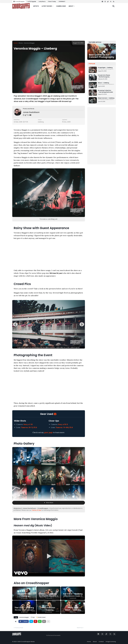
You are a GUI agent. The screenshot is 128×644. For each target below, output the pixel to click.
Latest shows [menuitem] (47, 6)
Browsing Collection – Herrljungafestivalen (105, 91)
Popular (92, 64)
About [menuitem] (71, 6)
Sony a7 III (28, 424)
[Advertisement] (64, 25)
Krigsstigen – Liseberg (106, 68)
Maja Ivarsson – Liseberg (106, 99)
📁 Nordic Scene (41, 617)
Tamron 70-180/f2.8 (64, 427)
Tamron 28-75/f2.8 (29, 427)
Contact (101, 642)
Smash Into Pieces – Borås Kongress (106, 76)
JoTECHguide (31, 1)
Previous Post (19, 628)
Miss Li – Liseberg (106, 83)
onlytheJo (42, 1)
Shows (21, 43)
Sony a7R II (63, 424)
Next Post (80, 628)
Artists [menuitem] (36, 6)
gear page (48, 432)
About (95, 642)
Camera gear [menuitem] (61, 6)
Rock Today (52, 1)
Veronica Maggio (29, 43)
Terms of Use (36, 510)
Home (16, 43)
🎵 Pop (33, 617)
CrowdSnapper (19, 1)
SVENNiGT (62, 1)
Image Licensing (111, 642)
